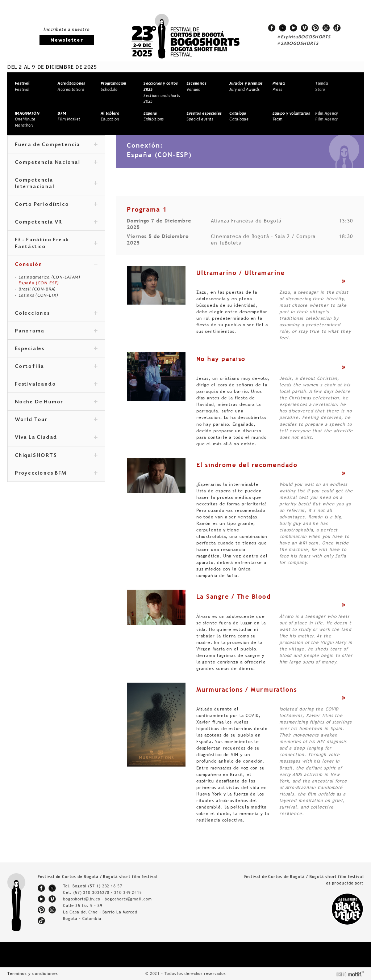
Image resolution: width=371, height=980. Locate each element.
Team (291, 116)
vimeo (304, 28)
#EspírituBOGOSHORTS (304, 37)
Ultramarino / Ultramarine (241, 273)
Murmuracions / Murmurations (247, 690)
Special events (204, 116)
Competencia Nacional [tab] (56, 163)
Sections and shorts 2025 (162, 92)
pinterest (315, 28)
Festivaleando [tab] (56, 385)
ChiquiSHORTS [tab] (56, 456)
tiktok (337, 28)
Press (279, 86)
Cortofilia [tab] (56, 367)
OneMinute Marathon (27, 119)
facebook (272, 28)
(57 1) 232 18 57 (105, 886)
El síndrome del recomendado (247, 465)
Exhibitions (154, 116)
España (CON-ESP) (39, 283)
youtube (293, 28)
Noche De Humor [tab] (56, 402)
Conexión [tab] (56, 265)
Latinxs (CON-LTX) (38, 295)
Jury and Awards (246, 86)
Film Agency (326, 116)
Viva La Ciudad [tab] (56, 438)
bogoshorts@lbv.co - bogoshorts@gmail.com (107, 899)
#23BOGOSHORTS (298, 44)
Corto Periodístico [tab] (56, 205)
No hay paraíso (221, 359)
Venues (197, 86)
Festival (22, 86)
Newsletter (67, 40)
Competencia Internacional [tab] (56, 184)
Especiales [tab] (56, 349)
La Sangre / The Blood (234, 597)
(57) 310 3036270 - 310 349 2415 (108, 892)
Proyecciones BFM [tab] (56, 474)
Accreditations (71, 86)
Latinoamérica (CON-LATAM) (49, 277)
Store (322, 86)
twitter (283, 28)
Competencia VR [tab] (56, 222)
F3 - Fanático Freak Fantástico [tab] (56, 243)
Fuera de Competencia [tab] (56, 145)
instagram (326, 28)
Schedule (114, 86)
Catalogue (239, 116)
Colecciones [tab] (56, 314)
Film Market (69, 116)
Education (110, 116)
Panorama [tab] (56, 331)
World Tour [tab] (56, 420)
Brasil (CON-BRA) (37, 289)
